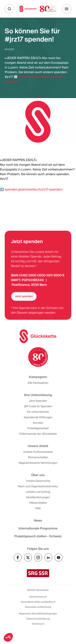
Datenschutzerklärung (38, 619)
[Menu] (67, 9)
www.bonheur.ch (38, 597)
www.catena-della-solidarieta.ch (38, 602)
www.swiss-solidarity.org (38, 607)
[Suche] (9, 9)
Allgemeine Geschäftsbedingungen (38, 614)
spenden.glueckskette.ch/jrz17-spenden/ (34, 189)
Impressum (38, 624)
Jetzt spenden (24, 296)
